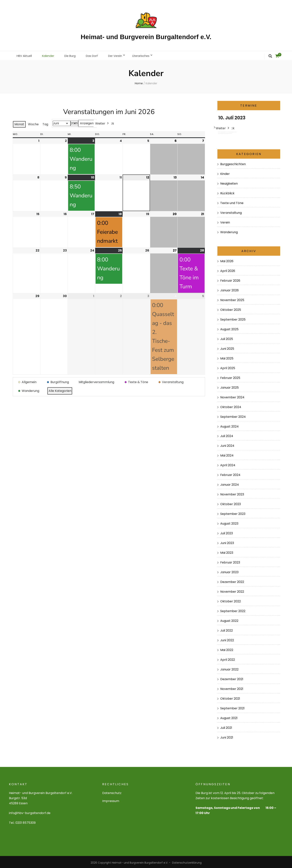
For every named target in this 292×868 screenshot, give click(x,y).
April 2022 (228, 658)
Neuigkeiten (229, 182)
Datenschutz (112, 791)
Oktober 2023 (231, 503)
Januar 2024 (230, 483)
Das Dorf (97, 55)
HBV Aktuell (25, 55)
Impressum (111, 799)
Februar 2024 (230, 473)
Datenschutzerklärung (187, 861)
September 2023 (233, 512)
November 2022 (232, 590)
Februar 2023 (230, 561)
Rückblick (227, 192)
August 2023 (229, 522)
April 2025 (228, 366)
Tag (45, 123)
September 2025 (233, 318)
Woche (33, 123)
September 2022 (233, 610)
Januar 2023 (229, 571)
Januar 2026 (229, 289)
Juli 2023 (227, 532)
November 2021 (232, 687)
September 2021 (232, 707)
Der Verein (122, 55)
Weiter (102, 122)
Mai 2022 (227, 648)
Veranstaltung (231, 211)
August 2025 (229, 328)
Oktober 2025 (231, 308)
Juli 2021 (226, 726)
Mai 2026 (227, 260)
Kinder (225, 172)
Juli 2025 (227, 337)
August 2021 (229, 717)
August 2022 (229, 619)
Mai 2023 (227, 551)
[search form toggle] (270, 56)
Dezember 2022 (232, 580)
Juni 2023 (227, 541)
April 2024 (228, 464)
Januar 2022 (229, 668)
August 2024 (229, 425)
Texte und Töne (232, 201)
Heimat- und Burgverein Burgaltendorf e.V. (146, 37)
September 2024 (233, 415)
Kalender (51, 55)
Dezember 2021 (232, 678)
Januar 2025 (229, 386)
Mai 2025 (227, 357)
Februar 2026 (230, 279)
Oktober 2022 (231, 600)
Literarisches (150, 55)
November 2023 (232, 493)
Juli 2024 (227, 434)
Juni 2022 (227, 639)
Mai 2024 (227, 454)
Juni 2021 (227, 736)
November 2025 (232, 298)
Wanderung (229, 230)
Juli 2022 (227, 629)
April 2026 (228, 269)
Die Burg (74, 55)
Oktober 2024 (231, 405)
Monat (19, 123)
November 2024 (232, 396)
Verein (225, 221)
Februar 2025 (230, 376)
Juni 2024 (227, 444)
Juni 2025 (227, 347)
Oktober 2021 (230, 697)
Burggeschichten (233, 162)
